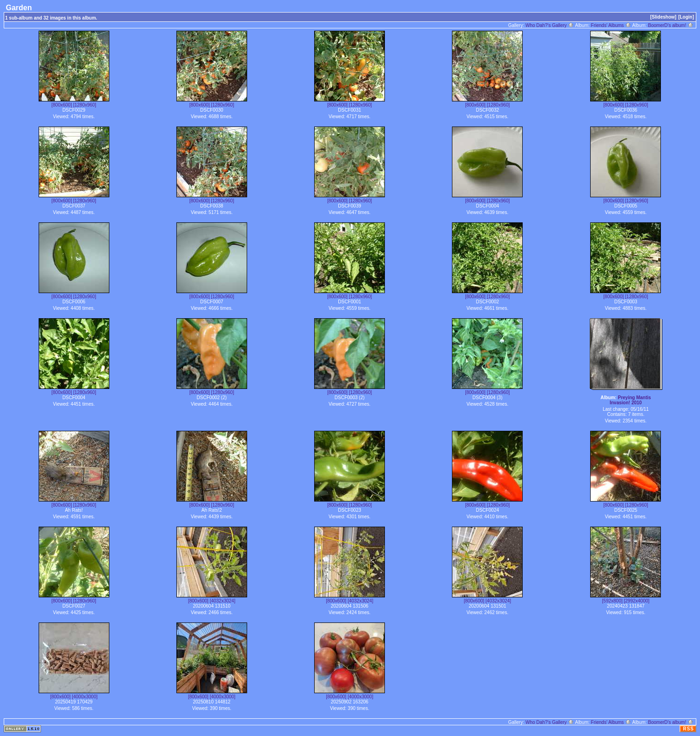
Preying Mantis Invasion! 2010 (630, 400)
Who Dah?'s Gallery (550, 25)
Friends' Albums (611, 25)
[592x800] (612, 601)
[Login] (686, 17)
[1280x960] (85, 105)
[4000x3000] (84, 697)
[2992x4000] (636, 601)
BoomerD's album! (671, 25)
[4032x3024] (223, 601)
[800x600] (62, 105)
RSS (688, 729)
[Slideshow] (663, 17)
